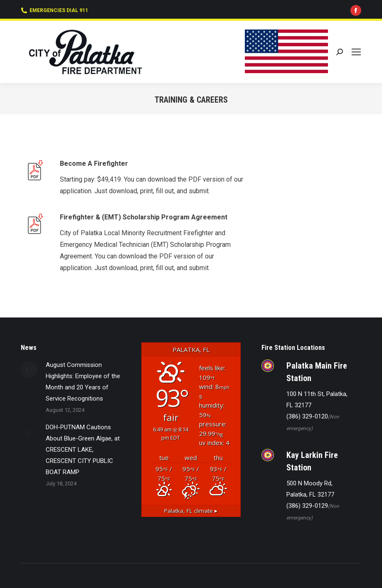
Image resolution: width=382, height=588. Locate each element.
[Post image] (29, 370)
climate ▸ (191, 511)
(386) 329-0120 (307, 416)
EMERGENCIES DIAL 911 (54, 10)
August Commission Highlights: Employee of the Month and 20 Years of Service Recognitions (83, 382)
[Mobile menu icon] (356, 52)
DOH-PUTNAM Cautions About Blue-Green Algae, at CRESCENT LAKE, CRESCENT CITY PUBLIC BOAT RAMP (83, 450)
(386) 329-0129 (307, 506)
